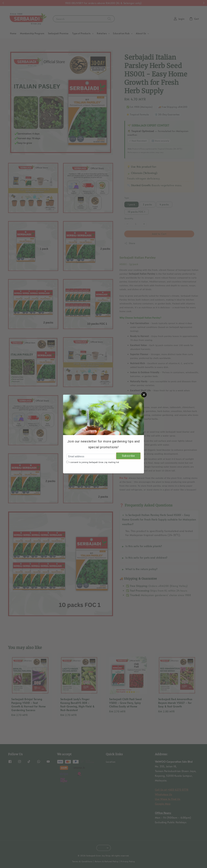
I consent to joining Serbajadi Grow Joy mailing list (94, 462)
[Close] (144, 395)
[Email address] (91, 457)
